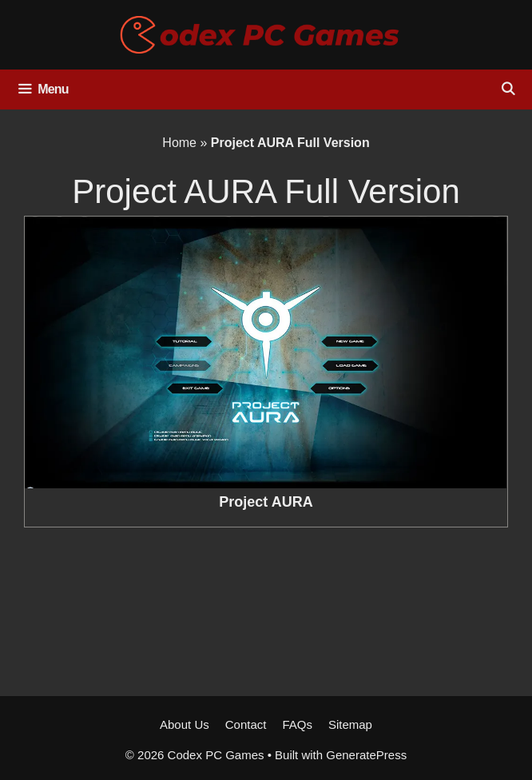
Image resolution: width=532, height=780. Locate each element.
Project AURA (266, 502)
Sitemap (350, 724)
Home (179, 143)
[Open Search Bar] (508, 90)
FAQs (297, 724)
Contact (246, 724)
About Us (185, 724)
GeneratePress (366, 755)
